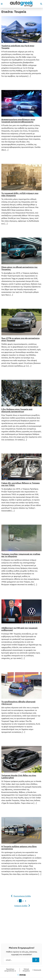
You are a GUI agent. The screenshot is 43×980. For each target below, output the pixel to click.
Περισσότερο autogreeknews (10, 970)
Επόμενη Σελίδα (21, 906)
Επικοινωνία (37, 970)
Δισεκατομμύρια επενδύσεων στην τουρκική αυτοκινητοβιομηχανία (18, 121)
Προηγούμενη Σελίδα (22, 896)
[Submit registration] (36, 960)
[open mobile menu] (2, 4)
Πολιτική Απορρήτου (26, 970)
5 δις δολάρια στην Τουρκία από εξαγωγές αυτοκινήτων (17, 410)
